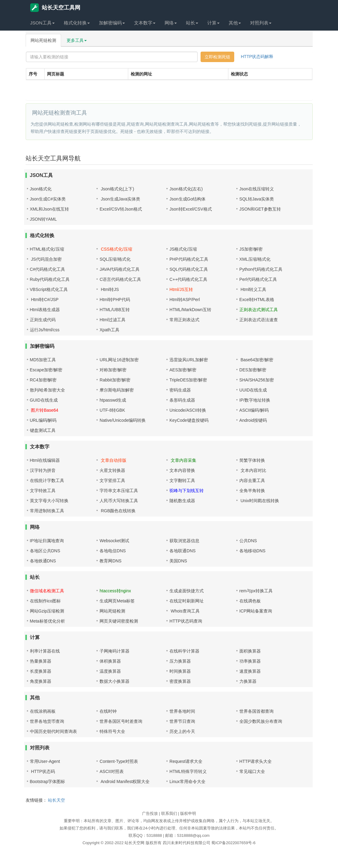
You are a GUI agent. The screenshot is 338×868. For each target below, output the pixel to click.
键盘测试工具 (43, 430)
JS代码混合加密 (46, 259)
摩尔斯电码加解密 (117, 390)
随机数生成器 (182, 501)
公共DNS (248, 541)
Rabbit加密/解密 (115, 380)
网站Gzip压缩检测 (47, 611)
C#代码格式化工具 (48, 269)
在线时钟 (108, 711)
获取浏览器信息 (184, 541)
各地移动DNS (253, 551)
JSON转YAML (43, 219)
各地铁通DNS (43, 561)
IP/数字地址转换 (255, 400)
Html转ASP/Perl (185, 300)
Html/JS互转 (181, 289)
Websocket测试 (114, 541)
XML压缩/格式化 (255, 259)
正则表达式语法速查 (259, 320)
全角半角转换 (252, 491)
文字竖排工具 (112, 480)
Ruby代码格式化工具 (50, 279)
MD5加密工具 (43, 360)
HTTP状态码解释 (257, 57)
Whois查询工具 (185, 611)
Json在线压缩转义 (257, 189)
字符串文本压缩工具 (119, 491)
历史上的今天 (182, 731)
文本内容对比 (253, 470)
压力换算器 (180, 661)
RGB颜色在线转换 (118, 511)
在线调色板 (250, 601)
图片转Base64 (44, 410)
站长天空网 (134, 843)
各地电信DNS (113, 551)
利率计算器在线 (45, 651)
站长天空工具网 (55, 8)
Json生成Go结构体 (187, 199)
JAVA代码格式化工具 (120, 269)
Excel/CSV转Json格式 (121, 209)
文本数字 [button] (145, 23)
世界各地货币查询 (47, 721)
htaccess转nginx (115, 591)
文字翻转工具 (182, 480)
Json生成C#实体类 (48, 199)
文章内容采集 (183, 460)
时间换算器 (180, 671)
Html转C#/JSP (44, 300)
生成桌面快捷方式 (187, 591)
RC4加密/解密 (43, 380)
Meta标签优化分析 (47, 621)
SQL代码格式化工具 (189, 269)
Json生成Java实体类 (120, 199)
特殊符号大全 (112, 731)
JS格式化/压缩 (183, 249)
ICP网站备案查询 (256, 611)
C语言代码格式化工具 (120, 279)
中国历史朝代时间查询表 (53, 731)
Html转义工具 (253, 289)
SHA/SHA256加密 (257, 380)
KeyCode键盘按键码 (189, 420)
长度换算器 (41, 671)
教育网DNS (111, 561)
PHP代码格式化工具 (189, 259)
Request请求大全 (186, 761)
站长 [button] (192, 23)
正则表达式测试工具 (259, 310)
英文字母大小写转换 (49, 501)
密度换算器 (180, 681)
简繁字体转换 (252, 460)
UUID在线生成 (253, 390)
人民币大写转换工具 (119, 501)
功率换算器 (250, 661)
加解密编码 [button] (112, 23)
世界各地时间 (182, 711)
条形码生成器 (182, 400)
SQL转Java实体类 (257, 199)
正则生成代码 (43, 320)
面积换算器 (250, 651)
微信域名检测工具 (47, 591)
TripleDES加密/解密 (188, 380)
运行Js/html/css (45, 330)
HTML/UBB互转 (115, 310)
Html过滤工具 (113, 320)
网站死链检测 (43, 40)
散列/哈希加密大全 (48, 390)
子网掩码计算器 (114, 651)
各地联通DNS (183, 551)
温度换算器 (110, 671)
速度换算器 (250, 671)
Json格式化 (41, 189)
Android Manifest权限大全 (125, 782)
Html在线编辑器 (45, 460)
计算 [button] (213, 23)
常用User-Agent (45, 761)
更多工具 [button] (77, 40)
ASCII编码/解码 (254, 410)
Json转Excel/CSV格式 (191, 209)
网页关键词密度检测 (119, 621)
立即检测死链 (217, 57)
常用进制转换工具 (47, 511)
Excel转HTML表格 (257, 300)
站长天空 (56, 800)
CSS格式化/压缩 (116, 249)
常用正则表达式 (184, 320)
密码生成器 (180, 390)
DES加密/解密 (253, 370)
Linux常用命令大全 (187, 782)
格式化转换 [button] (77, 23)
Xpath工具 (109, 330)
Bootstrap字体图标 (48, 782)
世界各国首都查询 (256, 711)
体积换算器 (110, 661)
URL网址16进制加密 (119, 360)
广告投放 (150, 813)
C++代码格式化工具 (188, 279)
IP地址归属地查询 (47, 541)
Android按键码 (253, 420)
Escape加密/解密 (46, 370)
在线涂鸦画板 (43, 711)
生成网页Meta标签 (117, 601)
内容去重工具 (252, 480)
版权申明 (188, 813)
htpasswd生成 (113, 400)
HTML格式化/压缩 (47, 249)
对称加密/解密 (113, 370)
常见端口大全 (252, 771)
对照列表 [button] (261, 23)
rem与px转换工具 (256, 591)
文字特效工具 (43, 491)
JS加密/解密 (251, 249)
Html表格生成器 (45, 310)
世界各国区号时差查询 (121, 721)
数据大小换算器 (114, 681)
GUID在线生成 (44, 400)
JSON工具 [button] (42, 23)
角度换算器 (41, 681)
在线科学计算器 (184, 651)
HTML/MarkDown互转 (190, 310)
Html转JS (109, 289)
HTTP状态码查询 (186, 621)
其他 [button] (235, 23)
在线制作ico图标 (45, 601)
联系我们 (169, 813)
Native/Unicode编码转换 (123, 420)
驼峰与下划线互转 (187, 491)
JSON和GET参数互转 (260, 209)
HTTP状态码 (42, 771)
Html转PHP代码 (115, 300)
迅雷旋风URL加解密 (189, 360)
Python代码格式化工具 (261, 269)
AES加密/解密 (183, 370)
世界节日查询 (182, 721)
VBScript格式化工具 (49, 289)
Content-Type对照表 (119, 761)
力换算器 (248, 681)
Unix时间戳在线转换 (259, 501)
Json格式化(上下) (117, 189)
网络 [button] (171, 23)
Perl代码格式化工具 (258, 279)
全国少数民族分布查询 (261, 721)
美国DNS (178, 561)
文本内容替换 (182, 470)
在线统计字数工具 (47, 480)
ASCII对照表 (112, 771)
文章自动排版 (113, 460)
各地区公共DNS (45, 551)
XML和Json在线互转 (49, 209)
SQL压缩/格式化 (115, 259)
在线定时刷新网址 (187, 601)
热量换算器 (41, 661)
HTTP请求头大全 (256, 761)
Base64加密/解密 (256, 360)
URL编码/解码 (43, 420)
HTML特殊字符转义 (188, 771)
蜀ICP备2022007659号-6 (233, 843)
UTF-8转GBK (112, 410)
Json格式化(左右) (186, 189)
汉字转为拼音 (43, 470)
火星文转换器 (112, 470)
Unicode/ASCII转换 (188, 410)
